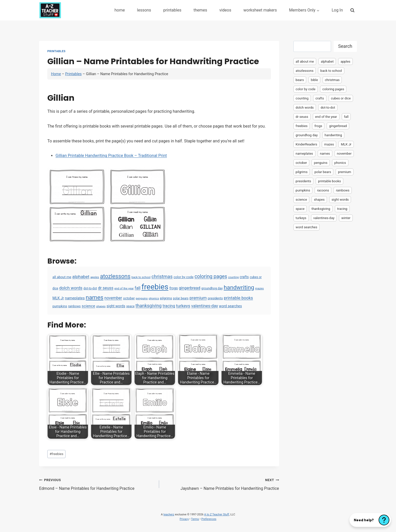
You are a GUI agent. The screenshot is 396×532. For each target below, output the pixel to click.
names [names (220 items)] (95, 297)
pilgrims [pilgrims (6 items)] (166, 298)
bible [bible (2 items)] (314, 80)
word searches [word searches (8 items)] (230, 306)
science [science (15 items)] (88, 306)
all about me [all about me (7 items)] (62, 277)
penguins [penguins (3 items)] (142, 298)
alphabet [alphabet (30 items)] (81, 277)
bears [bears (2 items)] (300, 80)
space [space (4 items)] (130, 306)
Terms (195, 519)
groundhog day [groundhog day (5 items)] (212, 288)
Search (345, 46)
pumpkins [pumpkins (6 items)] (60, 306)
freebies (57, 454)
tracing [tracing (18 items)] (169, 306)
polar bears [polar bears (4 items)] (181, 298)
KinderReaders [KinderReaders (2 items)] (306, 144)
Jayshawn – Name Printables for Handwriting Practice (221, 484)
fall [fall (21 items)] (138, 288)
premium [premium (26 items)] (198, 298)
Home (56, 74)
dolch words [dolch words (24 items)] (71, 288)
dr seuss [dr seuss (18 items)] (106, 288)
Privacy (184, 519)
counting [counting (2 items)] (233, 277)
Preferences (209, 519)
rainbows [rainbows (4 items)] (74, 306)
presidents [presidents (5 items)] (215, 298)
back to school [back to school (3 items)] (141, 277)
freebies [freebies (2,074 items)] (155, 287)
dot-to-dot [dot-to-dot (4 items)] (90, 288)
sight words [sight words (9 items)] (116, 306)
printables (172, 10)
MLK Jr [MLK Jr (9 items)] (58, 298)
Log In (337, 10)
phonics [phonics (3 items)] (154, 298)
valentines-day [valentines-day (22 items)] (205, 306)
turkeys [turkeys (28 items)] (183, 306)
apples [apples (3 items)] (95, 277)
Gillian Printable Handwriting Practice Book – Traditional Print (111, 156)
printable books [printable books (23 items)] (238, 298)
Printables (56, 51)
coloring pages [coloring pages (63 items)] (211, 276)
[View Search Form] (352, 10)
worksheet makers (260, 10)
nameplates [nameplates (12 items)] (75, 298)
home (119, 10)
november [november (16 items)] (113, 298)
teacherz (169, 514)
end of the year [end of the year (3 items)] (124, 288)
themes (200, 10)
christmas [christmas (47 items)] (162, 277)
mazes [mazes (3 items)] (259, 288)
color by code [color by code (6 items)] (183, 277)
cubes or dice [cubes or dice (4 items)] (341, 98)
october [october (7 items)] (129, 298)
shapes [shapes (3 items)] (101, 306)
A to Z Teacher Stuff (217, 514)
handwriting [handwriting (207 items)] (239, 287)
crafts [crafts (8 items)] (244, 277)
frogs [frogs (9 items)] (174, 288)
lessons (144, 10)
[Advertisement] (325, 313)
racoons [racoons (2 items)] (323, 190)
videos (225, 10)
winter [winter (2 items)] (346, 218)
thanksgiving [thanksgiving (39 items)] (149, 306)
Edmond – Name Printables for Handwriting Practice (97, 484)
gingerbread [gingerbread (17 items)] (190, 288)
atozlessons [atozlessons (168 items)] (115, 276)
